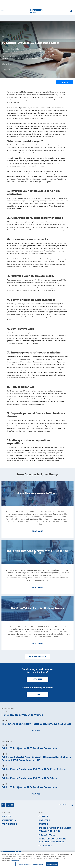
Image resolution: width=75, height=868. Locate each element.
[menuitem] (71, 11)
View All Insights (37, 657)
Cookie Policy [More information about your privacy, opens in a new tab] (15, 860)
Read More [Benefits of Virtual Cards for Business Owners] (40, 644)
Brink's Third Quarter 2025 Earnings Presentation (30, 748)
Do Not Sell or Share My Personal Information (52, 840)
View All (36, 731)
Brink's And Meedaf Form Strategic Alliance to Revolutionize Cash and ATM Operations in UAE (36, 759)
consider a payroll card (23, 399)
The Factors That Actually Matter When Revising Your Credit (36, 724)
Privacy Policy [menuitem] (47, 835)
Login (37, 695)
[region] (37, 860)
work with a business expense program (41, 428)
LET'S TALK (37, 679)
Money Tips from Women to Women (22, 715)
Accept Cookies (52, 864)
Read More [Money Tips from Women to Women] (40, 531)
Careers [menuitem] (43, 824)
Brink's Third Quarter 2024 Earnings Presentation (30, 787)
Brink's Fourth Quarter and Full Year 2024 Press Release (34, 769)
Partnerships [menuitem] (9, 824)
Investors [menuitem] (44, 820)
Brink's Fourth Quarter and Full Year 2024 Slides (29, 778)
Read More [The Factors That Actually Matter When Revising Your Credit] (40, 587)
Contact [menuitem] (43, 816)
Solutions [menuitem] (7, 820)
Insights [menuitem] (6, 816)
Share (65, 82)
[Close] (72, 855)
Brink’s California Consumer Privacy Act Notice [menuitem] (55, 830)
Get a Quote (45, 846)
